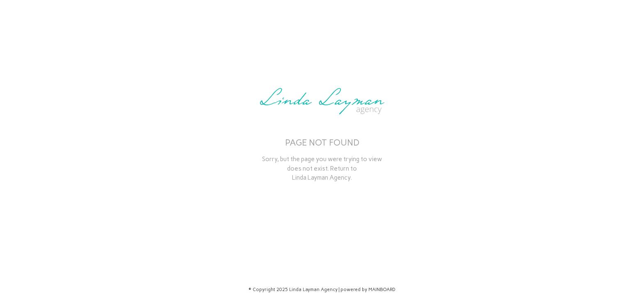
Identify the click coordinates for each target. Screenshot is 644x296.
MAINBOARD (382, 290)
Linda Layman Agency (321, 178)
